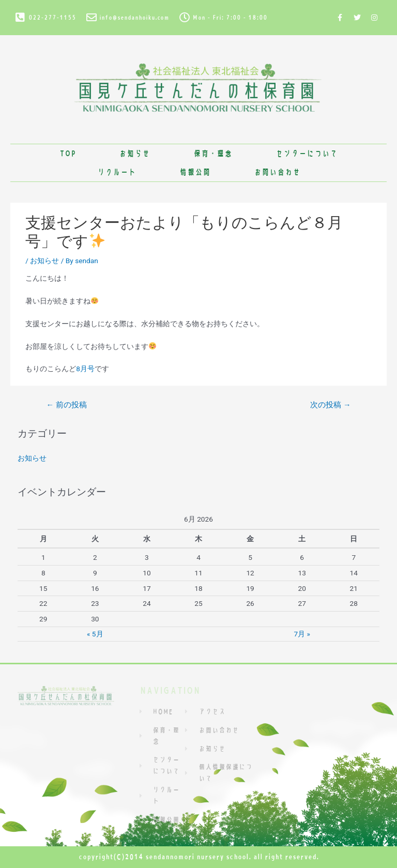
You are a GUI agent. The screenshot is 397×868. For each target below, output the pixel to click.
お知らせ (134, 153)
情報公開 (195, 172)
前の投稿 (66, 405)
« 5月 (95, 634)
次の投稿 (330, 405)
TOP (67, 153)
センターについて (307, 153)
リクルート (117, 172)
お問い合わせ (277, 172)
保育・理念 (213, 153)
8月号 (85, 369)
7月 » (302, 634)
